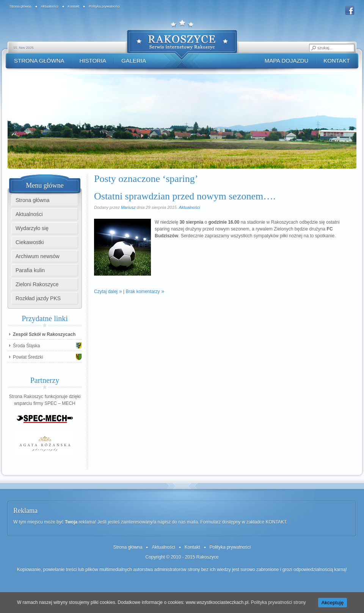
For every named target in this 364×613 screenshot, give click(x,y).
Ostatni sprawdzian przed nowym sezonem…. (185, 196)
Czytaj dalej (106, 292)
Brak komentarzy (143, 292)
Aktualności (189, 207)
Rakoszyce (208, 557)
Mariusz (128, 207)
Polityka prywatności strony (278, 602)
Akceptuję (333, 603)
